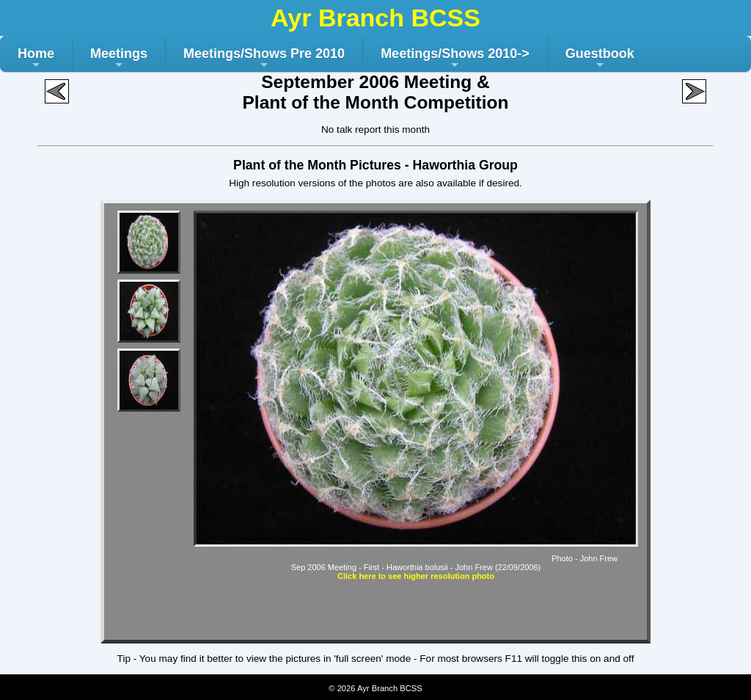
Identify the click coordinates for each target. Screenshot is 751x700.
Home (36, 59)
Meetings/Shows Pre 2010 (264, 59)
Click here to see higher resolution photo (416, 576)
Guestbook (600, 59)
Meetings (119, 59)
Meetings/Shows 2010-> (455, 59)
